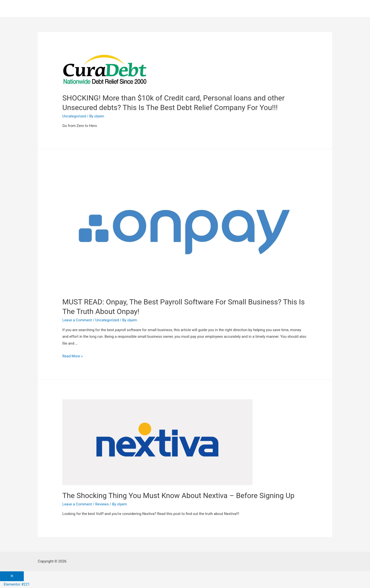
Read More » (73, 356)
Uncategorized (74, 116)
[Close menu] (12, 576)
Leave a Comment (77, 320)
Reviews (102, 504)
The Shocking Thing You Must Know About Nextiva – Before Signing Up (178, 495)
